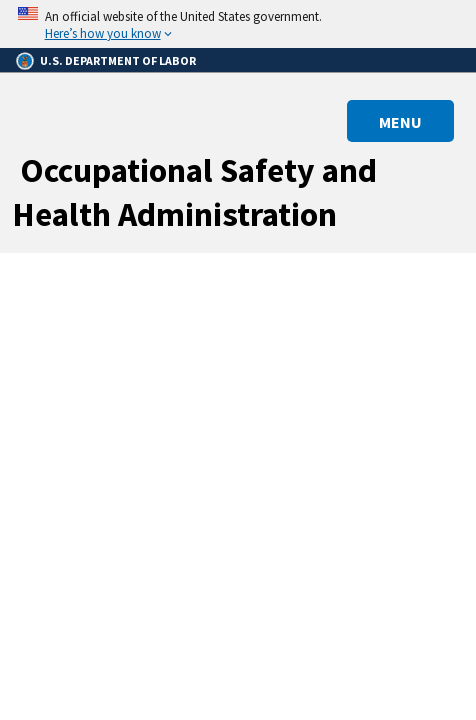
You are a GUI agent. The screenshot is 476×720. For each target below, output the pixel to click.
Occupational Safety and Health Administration (194, 192)
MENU (400, 122)
